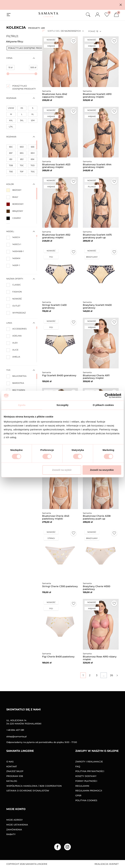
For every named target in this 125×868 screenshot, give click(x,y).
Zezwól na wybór (62, 470)
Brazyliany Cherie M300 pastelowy (97, 588)
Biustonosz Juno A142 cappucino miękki (55, 95)
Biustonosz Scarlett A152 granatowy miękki (56, 236)
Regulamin (82, 786)
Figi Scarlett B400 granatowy (59, 375)
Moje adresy (15, 820)
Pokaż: (92, 31)
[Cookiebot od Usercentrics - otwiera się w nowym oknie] (107, 396)
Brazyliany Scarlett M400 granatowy (97, 306)
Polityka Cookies (86, 800)
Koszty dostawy (86, 776)
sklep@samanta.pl (17, 736)
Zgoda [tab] (22, 405)
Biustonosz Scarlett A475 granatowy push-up (97, 236)
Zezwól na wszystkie (102, 470)
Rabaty (11, 834)
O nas (10, 762)
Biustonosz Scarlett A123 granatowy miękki (56, 166)
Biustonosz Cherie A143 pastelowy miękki (56, 517)
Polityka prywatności (90, 771)
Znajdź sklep (15, 771)
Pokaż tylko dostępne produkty (29, 48)
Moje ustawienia (17, 825)
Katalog (12, 781)
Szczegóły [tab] (62, 405)
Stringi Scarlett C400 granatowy (54, 306)
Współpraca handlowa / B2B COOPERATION (34, 786)
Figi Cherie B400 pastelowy (58, 657)
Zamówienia (14, 830)
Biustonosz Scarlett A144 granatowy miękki (97, 166)
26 (111, 675)
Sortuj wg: (54, 31)
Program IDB (15, 776)
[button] (121, 5)
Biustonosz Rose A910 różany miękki (100, 658)
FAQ (78, 766)
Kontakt (12, 766)
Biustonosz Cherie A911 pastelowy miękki (96, 377)
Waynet (114, 864)
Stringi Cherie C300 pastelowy (60, 586)
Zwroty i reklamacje (89, 762)
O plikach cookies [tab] (103, 405)
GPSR (78, 795)
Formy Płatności (86, 781)
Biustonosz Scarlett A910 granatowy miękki (97, 95)
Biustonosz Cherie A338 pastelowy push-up (97, 517)
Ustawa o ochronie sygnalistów (28, 791)
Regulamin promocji (89, 791)
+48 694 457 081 (15, 730)
